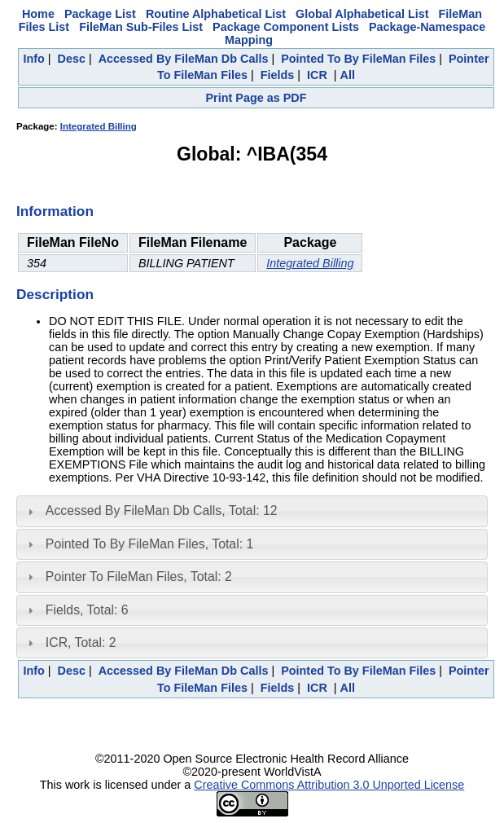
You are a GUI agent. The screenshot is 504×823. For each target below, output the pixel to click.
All (348, 75)
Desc (72, 59)
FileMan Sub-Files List (141, 27)
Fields (278, 75)
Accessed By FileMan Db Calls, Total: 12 (162, 511)
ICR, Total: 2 (81, 643)
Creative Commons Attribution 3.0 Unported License (329, 785)
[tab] (252, 511)
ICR (317, 75)
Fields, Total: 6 (87, 610)
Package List (100, 14)
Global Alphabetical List (362, 14)
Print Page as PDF (256, 98)
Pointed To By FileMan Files (358, 59)
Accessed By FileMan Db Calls (184, 59)
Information (55, 211)
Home (38, 14)
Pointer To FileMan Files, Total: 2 (139, 577)
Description (55, 294)
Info (33, 59)
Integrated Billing (99, 126)
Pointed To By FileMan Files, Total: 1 (149, 544)
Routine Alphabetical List (216, 14)
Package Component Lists (286, 27)
